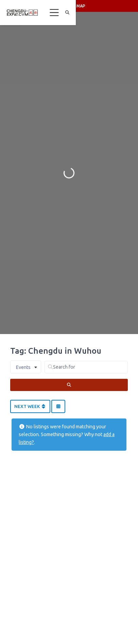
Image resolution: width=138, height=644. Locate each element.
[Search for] (86, 367)
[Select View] (58, 407)
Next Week (30, 406)
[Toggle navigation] (54, 13)
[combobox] (26, 367)
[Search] (69, 385)
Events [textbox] (23, 367)
